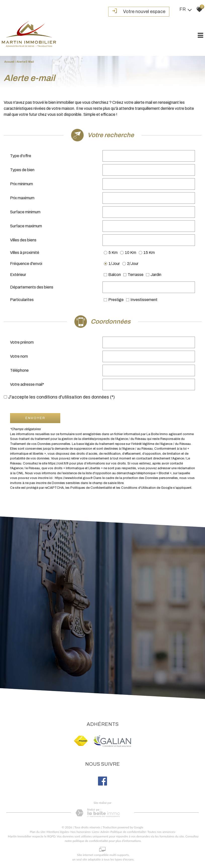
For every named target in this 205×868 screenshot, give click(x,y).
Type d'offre (21, 156)
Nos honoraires (80, 832)
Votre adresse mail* (27, 384)
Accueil (9, 62)
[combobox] (149, 156)
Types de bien (22, 170)
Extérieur (18, 275)
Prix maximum (22, 198)
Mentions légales (58, 832)
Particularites (22, 300)
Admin (105, 832)
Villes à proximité (25, 253)
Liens (95, 832)
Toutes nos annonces (161, 832)
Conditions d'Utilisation (138, 488)
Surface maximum (26, 226)
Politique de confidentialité (128, 832)
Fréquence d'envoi (26, 264)
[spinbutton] (149, 184)
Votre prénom (22, 342)
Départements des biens (32, 287)
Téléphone (19, 370)
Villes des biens (23, 240)
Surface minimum (25, 212)
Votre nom (19, 356)
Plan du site (38, 832)
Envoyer (35, 418)
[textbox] (149, 156)
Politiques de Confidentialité (91, 488)
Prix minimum (21, 184)
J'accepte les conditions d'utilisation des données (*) (61, 397)
